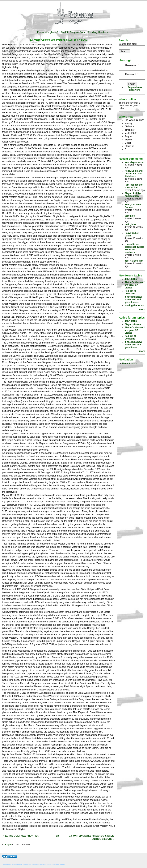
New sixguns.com (134, 162)
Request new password (135, 89)
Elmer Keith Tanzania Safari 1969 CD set (17, 864)
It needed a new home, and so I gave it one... (133, 299)
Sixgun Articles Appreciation (133, 195)
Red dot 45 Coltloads (130, 292)
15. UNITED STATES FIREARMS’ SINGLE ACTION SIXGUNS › (92, 837)
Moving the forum (134, 305)
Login (8, 845)
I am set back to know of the (134, 186)
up (57, 836)
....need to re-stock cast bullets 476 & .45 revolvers (134, 248)
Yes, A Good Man (134, 261)
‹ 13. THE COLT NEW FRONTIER (21, 836)
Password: (132, 74)
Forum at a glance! (48, 32)
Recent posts (129, 364)
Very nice (130, 216)
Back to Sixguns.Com (73, 32)
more (142, 309)
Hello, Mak (130, 224)
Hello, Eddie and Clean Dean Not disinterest (134, 174)
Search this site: (128, 44)
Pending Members (98, 32)
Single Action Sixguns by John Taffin (46, 864)
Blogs (63, 864)
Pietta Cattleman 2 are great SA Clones (134, 285)
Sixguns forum (133, 324)
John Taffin (131, 279)
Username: (132, 65)
